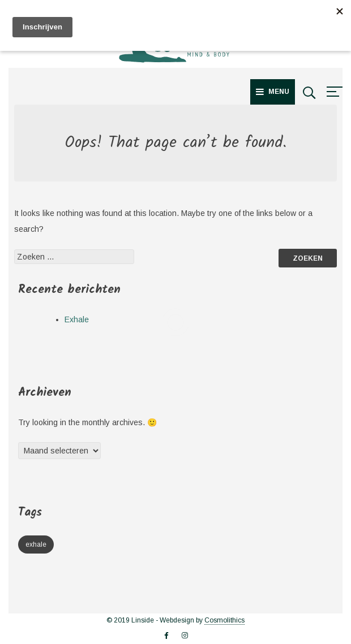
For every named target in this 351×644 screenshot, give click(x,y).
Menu (273, 92)
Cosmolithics (224, 620)
